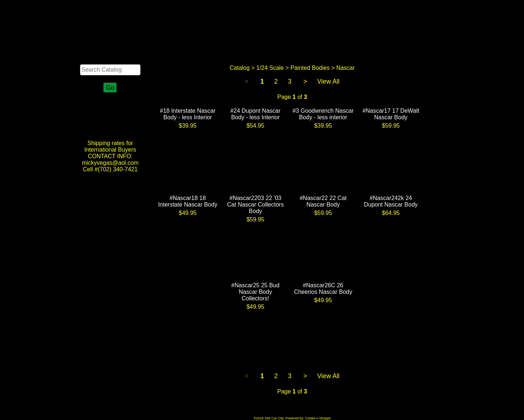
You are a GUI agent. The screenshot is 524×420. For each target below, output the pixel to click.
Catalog (240, 68)
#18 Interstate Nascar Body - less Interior (188, 114)
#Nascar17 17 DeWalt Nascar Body (391, 114)
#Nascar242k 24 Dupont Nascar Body (391, 201)
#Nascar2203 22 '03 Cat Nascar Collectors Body (255, 205)
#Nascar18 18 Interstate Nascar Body (188, 201)
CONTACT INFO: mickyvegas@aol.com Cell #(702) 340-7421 (110, 163)
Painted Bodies (310, 68)
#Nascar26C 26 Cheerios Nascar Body (323, 289)
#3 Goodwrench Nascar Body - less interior (323, 114)
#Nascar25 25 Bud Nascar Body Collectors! (256, 292)
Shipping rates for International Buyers (110, 146)
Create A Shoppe (318, 418)
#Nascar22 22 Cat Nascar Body (323, 201)
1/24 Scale (270, 68)
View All (328, 81)
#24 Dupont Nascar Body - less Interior (255, 114)
